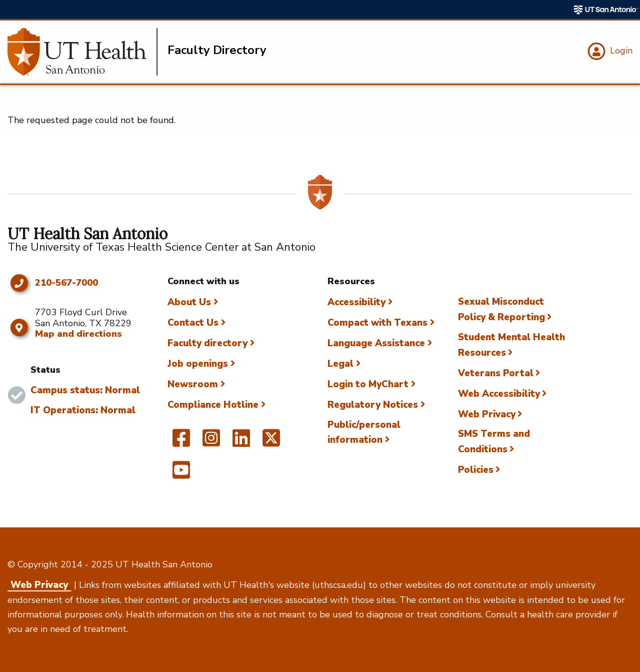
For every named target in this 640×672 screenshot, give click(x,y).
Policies (476, 470)
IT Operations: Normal (83, 410)
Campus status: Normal (85, 390)
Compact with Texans (377, 323)
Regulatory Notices (373, 405)
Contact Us (193, 323)
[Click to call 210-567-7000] (19, 283)
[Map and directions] (19, 328)
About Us (189, 302)
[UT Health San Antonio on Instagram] (211, 442)
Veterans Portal (496, 373)
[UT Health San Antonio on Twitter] (271, 442)
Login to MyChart (368, 384)
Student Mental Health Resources (511, 345)
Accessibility (356, 302)
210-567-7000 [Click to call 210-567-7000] (66, 283)
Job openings (198, 364)
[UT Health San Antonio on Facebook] (181, 442)
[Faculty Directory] (82, 52)
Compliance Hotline (213, 405)
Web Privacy (487, 414)
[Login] (609, 52)
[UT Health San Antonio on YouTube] (181, 474)
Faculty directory (207, 343)
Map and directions (78, 334)
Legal (340, 364)
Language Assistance (376, 343)
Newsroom (193, 384)
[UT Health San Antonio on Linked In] (241, 442)
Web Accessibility (499, 394)
